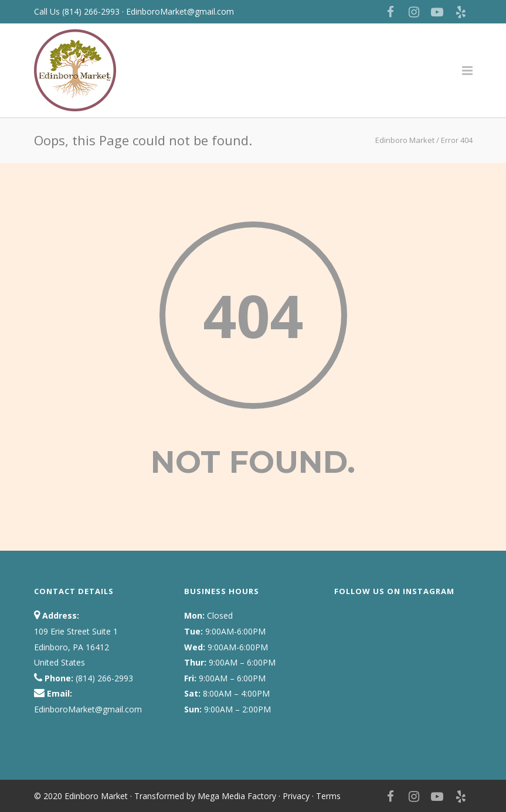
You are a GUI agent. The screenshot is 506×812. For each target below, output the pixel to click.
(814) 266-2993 (92, 11)
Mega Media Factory (237, 796)
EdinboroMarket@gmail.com (180, 11)
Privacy (296, 796)
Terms (328, 796)
